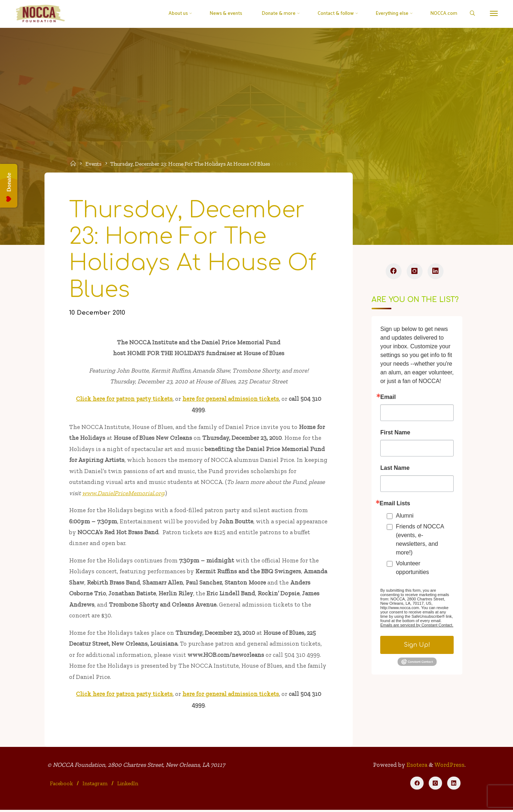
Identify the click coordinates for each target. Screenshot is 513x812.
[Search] (472, 14)
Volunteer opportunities (412, 568)
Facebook (62, 786)
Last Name (395, 469)
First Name (395, 433)
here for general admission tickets (231, 399)
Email (388, 398)
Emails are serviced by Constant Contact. (417, 626)
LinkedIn (128, 786)
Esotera (416, 767)
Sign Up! (417, 646)
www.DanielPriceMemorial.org (124, 494)
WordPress (450, 767)
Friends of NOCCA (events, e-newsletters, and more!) (420, 540)
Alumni (405, 516)
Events (94, 164)
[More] (494, 14)
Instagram (95, 786)
